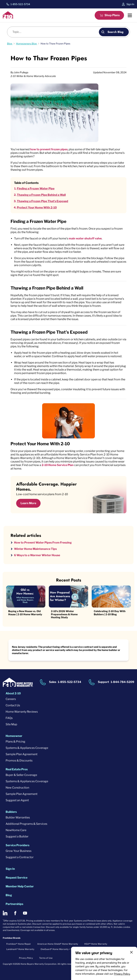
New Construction (17, 788)
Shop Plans (112, 15)
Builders (11, 812)
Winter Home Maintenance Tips (35, 549)
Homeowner (14, 736)
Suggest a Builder (17, 836)
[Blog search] (55, 32)
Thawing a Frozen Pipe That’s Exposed (43, 201)
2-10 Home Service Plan (58, 465)
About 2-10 (13, 693)
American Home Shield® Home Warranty (58, 944)
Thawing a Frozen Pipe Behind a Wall (41, 195)
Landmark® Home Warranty (20, 949)
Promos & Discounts (19, 761)
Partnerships (14, 904)
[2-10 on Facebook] (15, 913)
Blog (9, 895)
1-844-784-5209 (122, 682)
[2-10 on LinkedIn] (5, 913)
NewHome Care (16, 830)
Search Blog (115, 32)
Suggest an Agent (17, 800)
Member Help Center (20, 886)
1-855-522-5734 (20, 4)
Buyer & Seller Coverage (21, 775)
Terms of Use (46, 958)
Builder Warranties (18, 817)
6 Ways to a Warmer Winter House (37, 555)
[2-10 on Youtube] (25, 913)
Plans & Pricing (15, 742)
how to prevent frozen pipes (49, 149)
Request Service (17, 878)
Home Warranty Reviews (22, 712)
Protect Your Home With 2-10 (37, 208)
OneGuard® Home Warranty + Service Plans (63, 949)
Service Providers (17, 845)
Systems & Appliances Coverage (27, 748)
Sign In (130, 4)
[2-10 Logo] (8, 17)
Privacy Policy (122, 974)
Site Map (11, 724)
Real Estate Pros (17, 769)
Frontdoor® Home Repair (19, 944)
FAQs (9, 718)
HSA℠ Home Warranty (96, 944)
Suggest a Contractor (20, 857)
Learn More (28, 503)
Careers (11, 699)
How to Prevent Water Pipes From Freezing (43, 543)
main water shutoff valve (85, 238)
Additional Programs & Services (26, 824)
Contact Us (13, 705)
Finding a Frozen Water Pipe (36, 189)
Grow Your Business (19, 851)
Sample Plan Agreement (22, 754)
